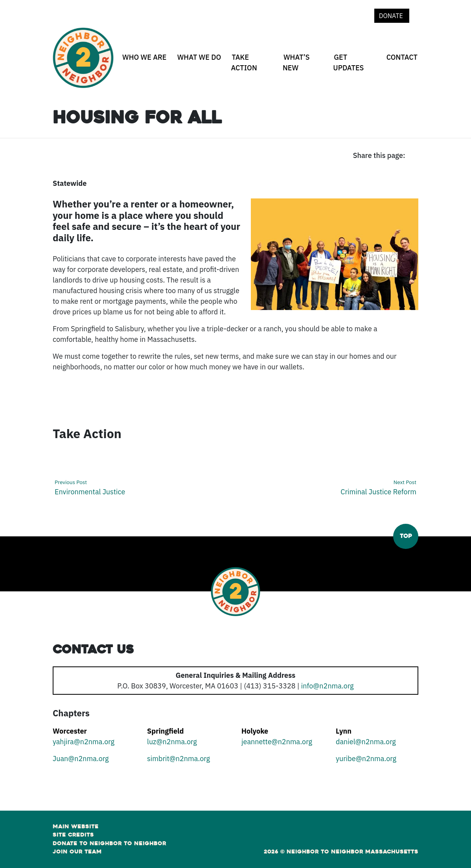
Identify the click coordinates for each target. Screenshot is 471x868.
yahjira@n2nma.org (84, 742)
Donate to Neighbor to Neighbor (109, 843)
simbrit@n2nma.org (178, 759)
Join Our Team (77, 851)
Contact (402, 57)
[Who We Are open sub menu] (123, 71)
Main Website (76, 826)
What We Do (199, 57)
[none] (143, 62)
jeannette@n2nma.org (277, 742)
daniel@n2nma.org (366, 742)
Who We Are (144, 57)
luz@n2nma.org (172, 742)
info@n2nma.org (327, 686)
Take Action (244, 62)
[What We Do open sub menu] (178, 71)
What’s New (296, 62)
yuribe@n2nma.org (366, 759)
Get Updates (348, 62)
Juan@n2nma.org (81, 759)
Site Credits (73, 835)
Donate (392, 16)
